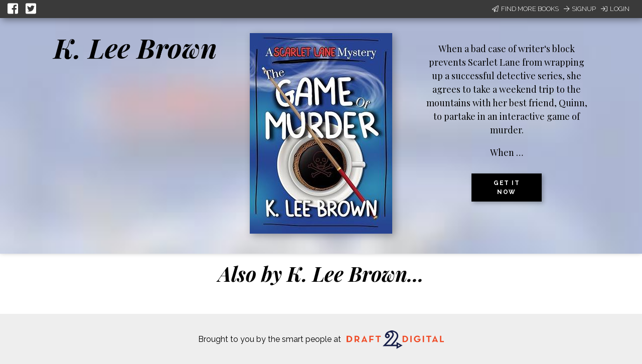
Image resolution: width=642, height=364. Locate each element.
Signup (580, 9)
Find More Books (525, 9)
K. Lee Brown (135, 48)
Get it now (507, 188)
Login (615, 9)
